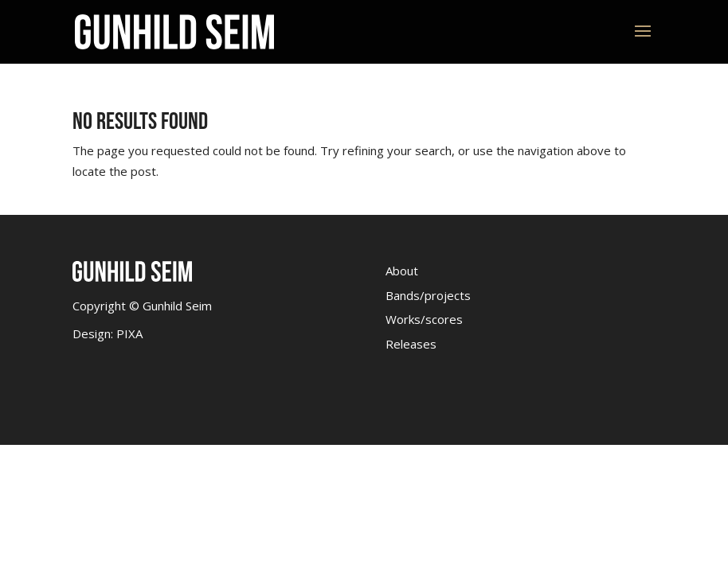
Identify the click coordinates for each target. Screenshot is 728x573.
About (402, 271)
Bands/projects (428, 295)
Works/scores (424, 319)
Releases (411, 344)
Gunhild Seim (176, 306)
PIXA (129, 333)
